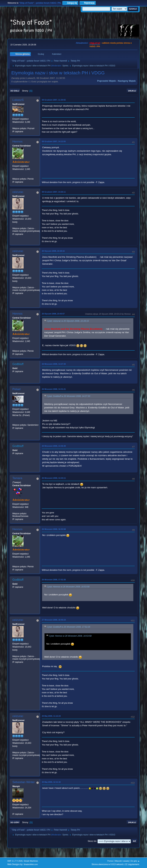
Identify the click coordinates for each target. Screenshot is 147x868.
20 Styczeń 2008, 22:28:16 (53, 251)
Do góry (15, 822)
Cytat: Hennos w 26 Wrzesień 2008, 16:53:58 (68, 587)
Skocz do (92, 841)
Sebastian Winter (23, 782)
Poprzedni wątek (106, 81)
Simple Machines (31, 861)
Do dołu (15, 91)
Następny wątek (127, 81)
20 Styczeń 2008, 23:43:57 (53, 314)
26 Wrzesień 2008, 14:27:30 (54, 364)
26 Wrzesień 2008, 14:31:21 (54, 389)
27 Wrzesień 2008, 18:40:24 (54, 620)
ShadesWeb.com (31, 864)
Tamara (17, 478)
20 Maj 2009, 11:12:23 (51, 716)
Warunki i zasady (122, 861)
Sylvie (65, 66)
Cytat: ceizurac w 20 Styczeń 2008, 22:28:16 (68, 321)
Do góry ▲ (135, 861)
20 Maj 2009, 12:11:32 (51, 782)
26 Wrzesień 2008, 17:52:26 (54, 580)
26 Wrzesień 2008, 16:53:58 (54, 529)
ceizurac (18, 192)
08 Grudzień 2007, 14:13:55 (54, 141)
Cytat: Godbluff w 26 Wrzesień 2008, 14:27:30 (68, 396)
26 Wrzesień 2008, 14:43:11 (54, 478)
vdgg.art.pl (95, 43)
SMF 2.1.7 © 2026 (15, 861)
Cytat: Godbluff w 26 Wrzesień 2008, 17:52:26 (68, 627)
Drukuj (132, 91)
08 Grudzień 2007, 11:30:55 (54, 100)
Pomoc (110, 861)
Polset (16, 389)
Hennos (17, 142)
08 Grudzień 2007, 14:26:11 (54, 192)
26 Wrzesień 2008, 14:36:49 (54, 446)
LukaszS (18, 100)
